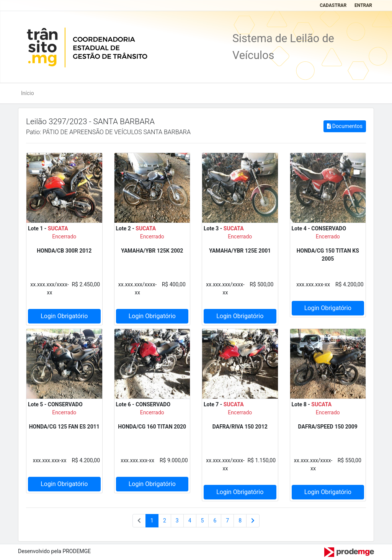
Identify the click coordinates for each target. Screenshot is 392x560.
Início (28, 93)
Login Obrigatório (64, 316)
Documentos (345, 126)
